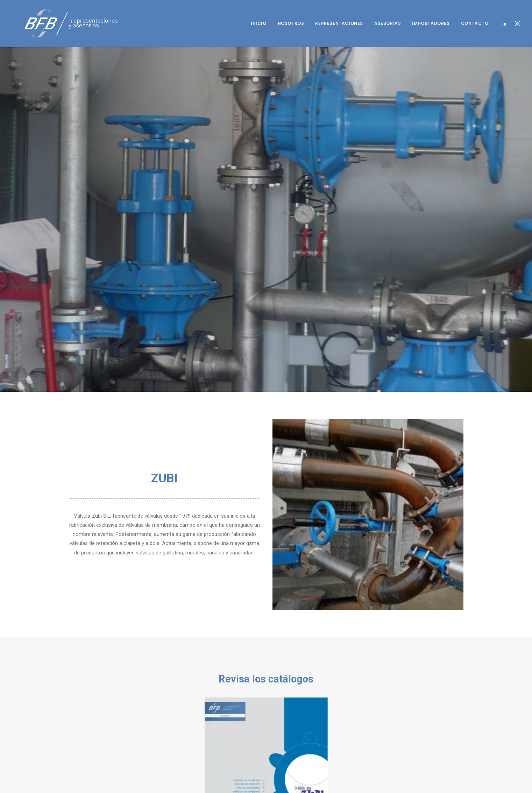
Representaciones (339, 23)
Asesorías (388, 23)
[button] (506, 23)
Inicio (259, 23)
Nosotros (291, 23)
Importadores (431, 23)
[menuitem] (259, 23)
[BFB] (59, 23)
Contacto (475, 23)
